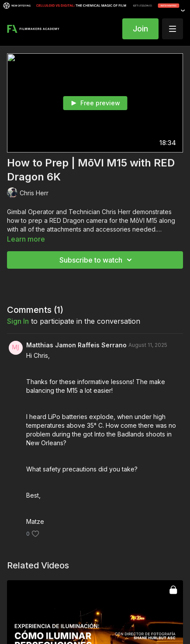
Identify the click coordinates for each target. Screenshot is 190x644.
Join (140, 29)
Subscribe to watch (97, 260)
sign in (18, 321)
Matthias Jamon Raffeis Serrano (76, 345)
